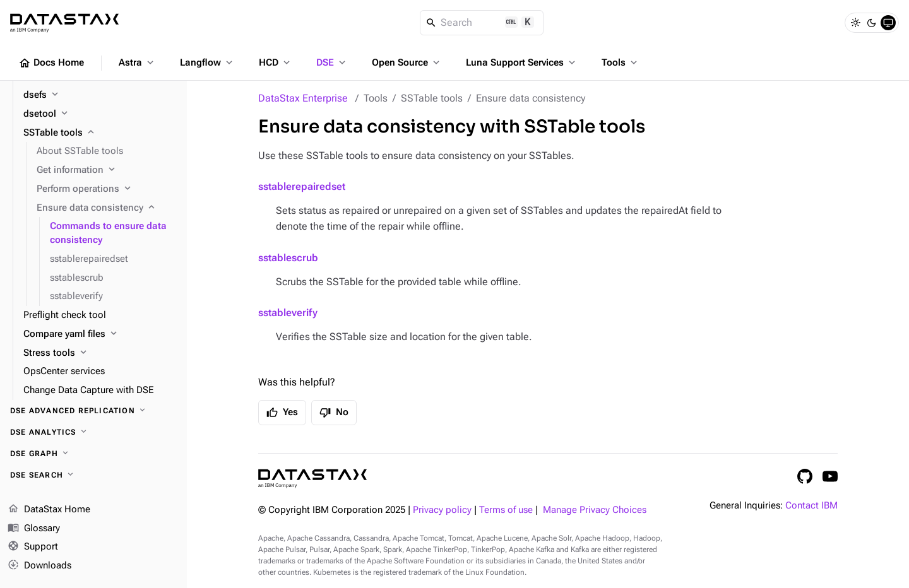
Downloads (39, 566)
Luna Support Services (522, 62)
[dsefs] (100, 95)
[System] (888, 23)
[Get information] (107, 170)
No (334, 413)
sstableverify (288, 313)
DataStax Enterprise (303, 98)
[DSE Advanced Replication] (93, 411)
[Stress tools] (100, 353)
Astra (137, 62)
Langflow (207, 62)
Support (33, 548)
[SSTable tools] (100, 133)
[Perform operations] (107, 189)
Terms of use (506, 510)
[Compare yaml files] (100, 334)
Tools (621, 62)
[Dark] (872, 23)
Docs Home (51, 63)
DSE (332, 62)
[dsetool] (100, 114)
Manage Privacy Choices (595, 510)
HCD (276, 62)
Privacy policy (442, 510)
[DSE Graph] (93, 454)
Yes (282, 413)
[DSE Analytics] (93, 432)
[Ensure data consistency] (107, 208)
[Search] (482, 23)
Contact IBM (811, 506)
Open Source (407, 62)
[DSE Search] (93, 475)
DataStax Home (49, 510)
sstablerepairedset (302, 186)
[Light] (855, 23)
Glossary (34, 529)
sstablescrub (288, 258)
